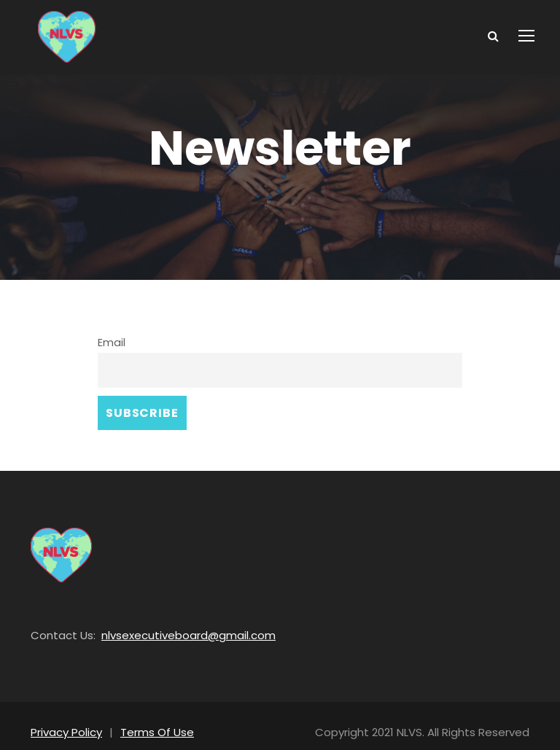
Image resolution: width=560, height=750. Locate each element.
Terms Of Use (149, 718)
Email (111, 341)
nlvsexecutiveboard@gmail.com (171, 621)
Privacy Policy (65, 718)
